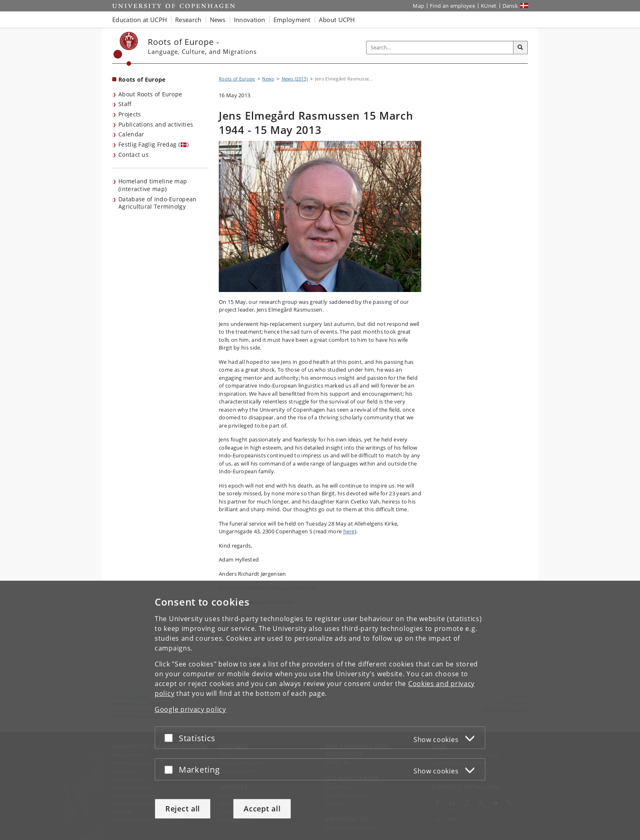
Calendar (131, 134)
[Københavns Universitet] (126, 49)
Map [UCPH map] (418, 6)
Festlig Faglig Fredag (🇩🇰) (154, 144)
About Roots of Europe (150, 94)
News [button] (218, 20)
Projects (130, 114)
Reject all (183, 809)
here (349, 531)
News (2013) (295, 79)
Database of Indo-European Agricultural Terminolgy (158, 203)
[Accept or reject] (171, 738)
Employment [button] (292, 20)
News (268, 79)
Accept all (262, 809)
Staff (125, 104)
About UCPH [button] (337, 20)
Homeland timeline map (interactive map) (153, 185)
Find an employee (452, 6)
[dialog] (320, 710)
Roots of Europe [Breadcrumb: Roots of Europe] (237, 79)
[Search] (520, 48)
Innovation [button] (250, 20)
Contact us (133, 155)
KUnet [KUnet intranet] (489, 6)
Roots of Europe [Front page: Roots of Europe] (142, 79)
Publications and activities (156, 124)
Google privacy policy (190, 709)
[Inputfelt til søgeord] (440, 48)
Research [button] (188, 20)
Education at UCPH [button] (140, 20)
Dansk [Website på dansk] (510, 6)
